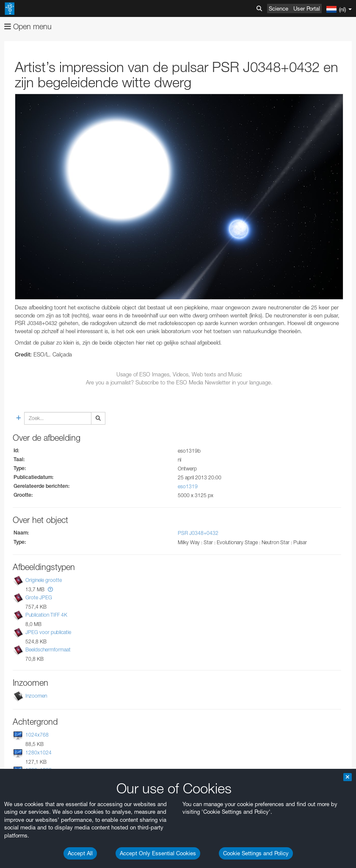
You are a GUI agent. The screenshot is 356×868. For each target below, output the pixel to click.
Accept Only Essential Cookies (158, 853)
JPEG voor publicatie (48, 632)
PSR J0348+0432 (198, 533)
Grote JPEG (39, 597)
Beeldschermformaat (48, 650)
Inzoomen (36, 696)
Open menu (28, 26)
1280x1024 (39, 753)
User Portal (307, 8)
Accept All (80, 853)
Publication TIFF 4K (46, 615)
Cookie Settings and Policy (256, 853)
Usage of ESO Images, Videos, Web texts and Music (179, 374)
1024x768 (37, 735)
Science (279, 8)
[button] (50, 589)
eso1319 (188, 486)
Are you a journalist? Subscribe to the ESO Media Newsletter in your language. (179, 382)
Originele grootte (44, 580)
